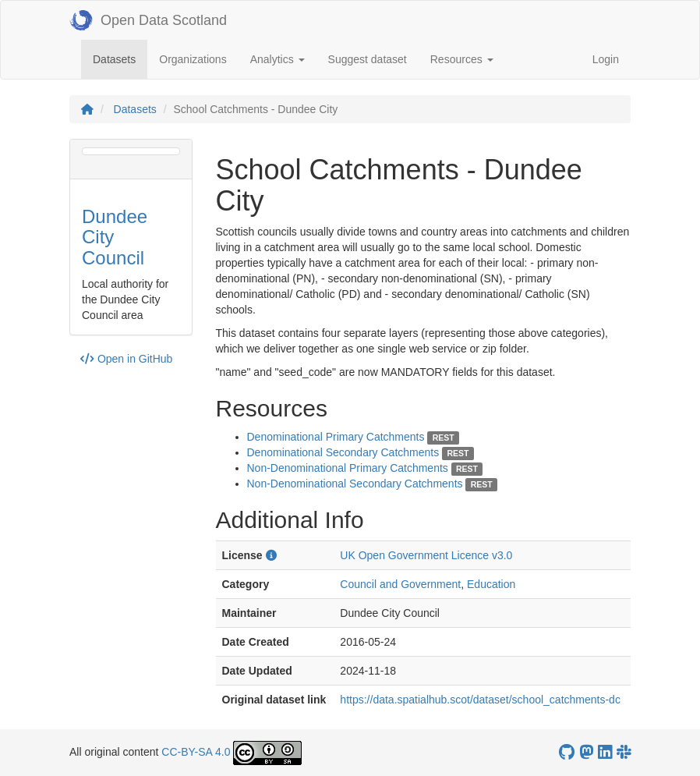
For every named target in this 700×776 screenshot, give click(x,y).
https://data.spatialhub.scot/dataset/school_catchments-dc (480, 700)
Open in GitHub (126, 359)
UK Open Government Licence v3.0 (426, 555)
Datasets (120, 58)
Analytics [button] (278, 59)
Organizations (193, 59)
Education (491, 584)
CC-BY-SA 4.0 (196, 752)
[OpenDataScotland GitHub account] (567, 752)
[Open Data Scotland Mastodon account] (586, 752)
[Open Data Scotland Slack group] (624, 752)
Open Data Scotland (148, 20)
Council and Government (400, 584)
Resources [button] (462, 59)
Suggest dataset (368, 59)
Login (606, 59)
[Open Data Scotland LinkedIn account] (605, 752)
